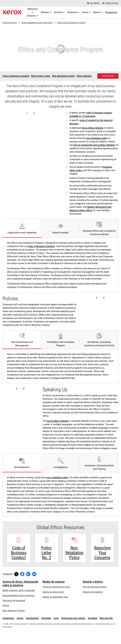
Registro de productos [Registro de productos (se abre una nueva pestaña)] (93, 601)
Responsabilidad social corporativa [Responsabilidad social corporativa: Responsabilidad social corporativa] (19, 605)
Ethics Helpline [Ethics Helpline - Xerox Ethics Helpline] (84, 76)
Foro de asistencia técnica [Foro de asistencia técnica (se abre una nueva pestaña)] (95, 596)
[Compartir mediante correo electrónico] (34, 583)
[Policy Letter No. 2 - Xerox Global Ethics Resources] (47, 553)
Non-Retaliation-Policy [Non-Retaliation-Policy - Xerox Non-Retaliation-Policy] (64, 76)
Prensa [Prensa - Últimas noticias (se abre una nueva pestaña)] (6, 615)
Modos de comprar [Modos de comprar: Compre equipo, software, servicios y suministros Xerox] (54, 591)
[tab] (22, 228)
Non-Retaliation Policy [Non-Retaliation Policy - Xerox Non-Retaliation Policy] (74, 562)
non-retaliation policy (97, 138)
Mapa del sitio (106, 628)
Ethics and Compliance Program (71, 23)
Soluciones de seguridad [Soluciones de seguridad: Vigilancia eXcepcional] (14, 610)
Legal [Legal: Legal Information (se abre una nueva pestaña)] (56, 628)
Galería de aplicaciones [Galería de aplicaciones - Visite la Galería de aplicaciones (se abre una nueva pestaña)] (53, 601)
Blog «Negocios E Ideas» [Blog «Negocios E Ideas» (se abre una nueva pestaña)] (14, 620)
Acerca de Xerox (10, 23)
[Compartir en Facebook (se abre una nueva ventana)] (22, 583)
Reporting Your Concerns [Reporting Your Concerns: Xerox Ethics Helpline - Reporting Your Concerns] (102, 562)
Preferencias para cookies (73, 628)
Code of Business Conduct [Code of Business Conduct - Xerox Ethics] (16, 76)
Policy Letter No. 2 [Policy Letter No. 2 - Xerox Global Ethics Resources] (47, 562)
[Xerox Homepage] (13, 12)
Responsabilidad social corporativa (37, 23)
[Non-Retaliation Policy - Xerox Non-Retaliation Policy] (74, 553)
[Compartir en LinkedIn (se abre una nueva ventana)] (28, 583)
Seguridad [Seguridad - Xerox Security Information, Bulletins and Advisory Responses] (92, 628)
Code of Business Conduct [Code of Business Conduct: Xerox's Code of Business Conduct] (41, 246)
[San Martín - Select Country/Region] (93, 3)
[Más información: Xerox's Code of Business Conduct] (19, 553)
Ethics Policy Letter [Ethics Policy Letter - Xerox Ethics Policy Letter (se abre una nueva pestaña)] (41, 76)
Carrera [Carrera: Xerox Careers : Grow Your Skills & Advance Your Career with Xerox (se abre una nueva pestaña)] (20, 628)
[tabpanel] (60, 366)
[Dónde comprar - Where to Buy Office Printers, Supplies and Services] (110, 3)
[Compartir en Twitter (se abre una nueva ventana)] (16, 583)
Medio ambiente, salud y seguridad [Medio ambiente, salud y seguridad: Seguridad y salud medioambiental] (19, 600)
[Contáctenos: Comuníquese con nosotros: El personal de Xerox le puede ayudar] (108, 76)
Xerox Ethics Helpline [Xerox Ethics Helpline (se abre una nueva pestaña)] (93, 128)
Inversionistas (32, 628)
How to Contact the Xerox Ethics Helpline (94, 145)
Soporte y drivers (93, 591)
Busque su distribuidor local (55, 606)
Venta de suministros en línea (56, 596)
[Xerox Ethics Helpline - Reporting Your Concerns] (102, 553)
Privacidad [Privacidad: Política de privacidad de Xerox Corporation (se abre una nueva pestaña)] (46, 628)
